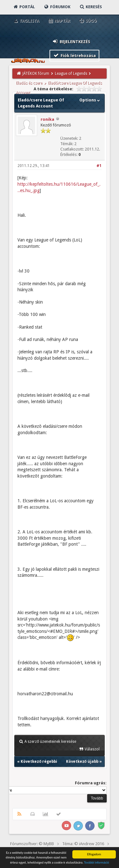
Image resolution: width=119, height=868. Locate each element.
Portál (24, 7)
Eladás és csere (29, 83)
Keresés (90, 7)
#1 (99, 166)
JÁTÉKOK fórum (36, 74)
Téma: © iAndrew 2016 (83, 844)
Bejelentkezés (71, 41)
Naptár (59, 21)
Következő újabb (82, 762)
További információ (97, 862)
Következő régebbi (39, 762)
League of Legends (71, 74)
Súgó (88, 21)
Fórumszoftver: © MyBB (32, 844)
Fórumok (57, 7)
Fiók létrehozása (74, 55)
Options (90, 100)
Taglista (26, 21)
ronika (47, 119)
